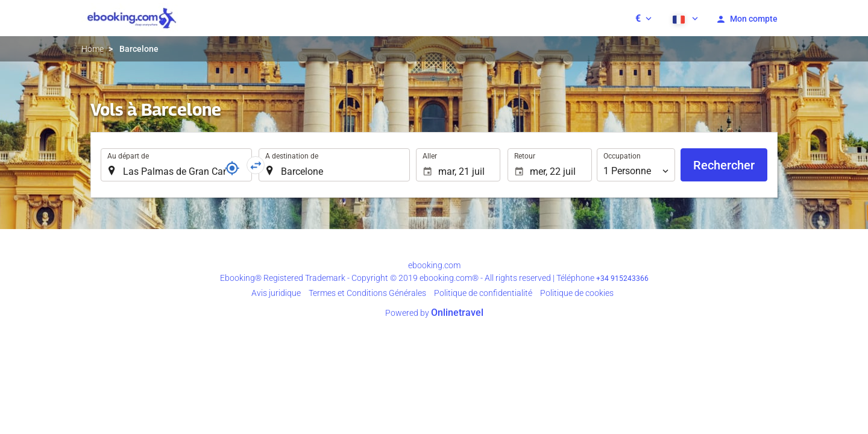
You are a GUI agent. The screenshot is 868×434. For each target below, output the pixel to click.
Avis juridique (276, 293)
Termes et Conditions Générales (367, 293)
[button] (643, 18)
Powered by (434, 313)
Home (93, 49)
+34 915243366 (622, 278)
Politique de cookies (577, 293)
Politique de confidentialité (483, 293)
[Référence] (232, 168)
